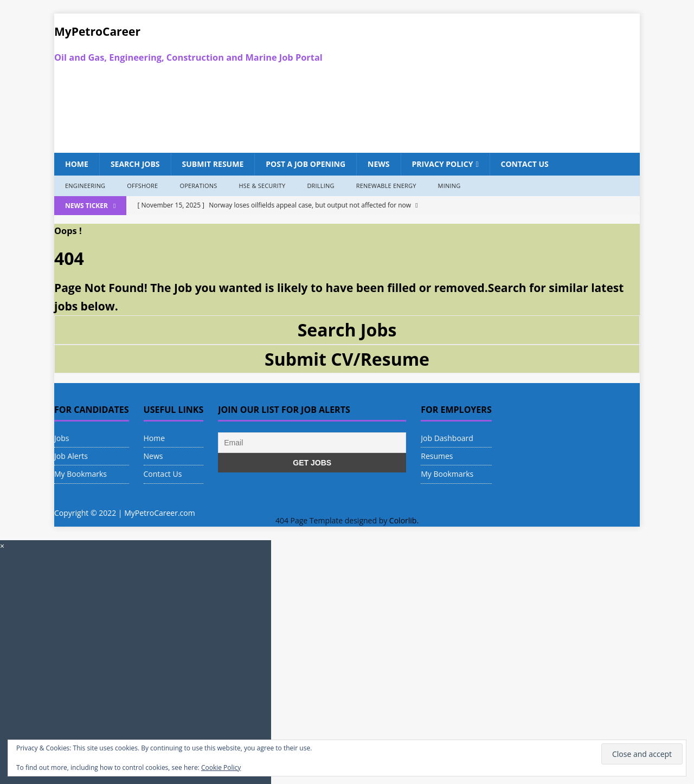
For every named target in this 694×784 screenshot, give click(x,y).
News (378, 164)
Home (77, 164)
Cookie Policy (221, 767)
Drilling (320, 186)
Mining (449, 186)
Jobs (62, 438)
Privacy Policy (443, 164)
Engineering (85, 186)
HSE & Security (262, 186)
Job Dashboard (447, 438)
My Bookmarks (81, 474)
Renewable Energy (386, 186)
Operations (198, 186)
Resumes (437, 456)
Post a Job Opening (306, 164)
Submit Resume (213, 164)
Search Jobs (135, 164)
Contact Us (525, 164)
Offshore (142, 186)
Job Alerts (71, 456)
